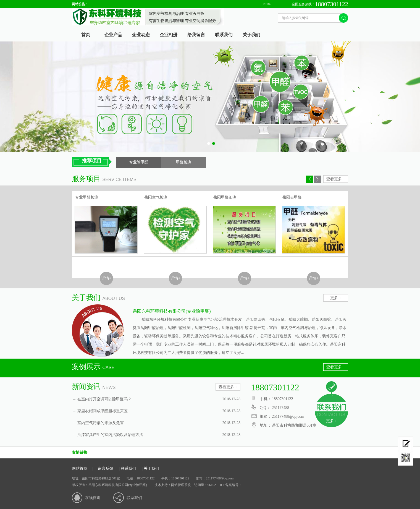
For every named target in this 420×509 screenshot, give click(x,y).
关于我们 (251, 35)
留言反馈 (106, 468)
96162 (212, 485)
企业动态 (141, 35)
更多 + (336, 298)
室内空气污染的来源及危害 (159, 423)
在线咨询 (93, 498)
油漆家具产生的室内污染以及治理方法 (159, 435)
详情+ (106, 278)
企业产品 (113, 35)
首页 (86, 35)
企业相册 (169, 35)
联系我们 (224, 35)
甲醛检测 (184, 162)
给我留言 (196, 35)
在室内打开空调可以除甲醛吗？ (159, 399)
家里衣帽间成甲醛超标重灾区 (159, 411)
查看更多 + (336, 179)
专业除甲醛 (139, 162)
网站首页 (80, 468)
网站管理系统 (181, 485)
